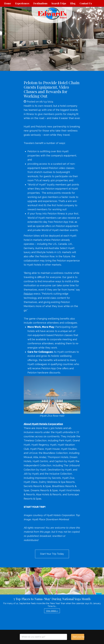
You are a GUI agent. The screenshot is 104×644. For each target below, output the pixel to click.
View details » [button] (52, 611)
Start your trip (78, 637)
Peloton (28, 294)
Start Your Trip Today (52, 554)
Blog (73, 3)
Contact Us (86, 3)
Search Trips (59, 3)
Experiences (22, 3)
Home (8, 3)
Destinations (40, 3)
